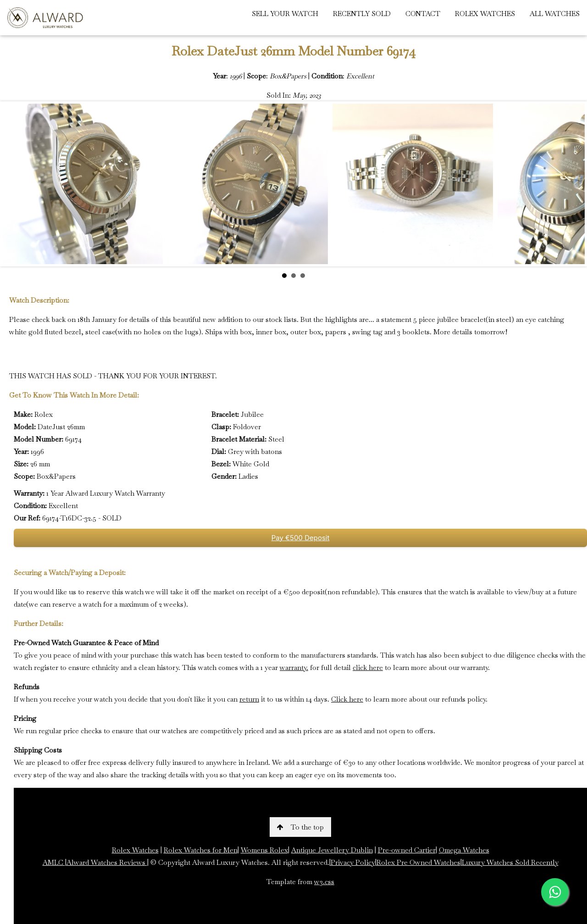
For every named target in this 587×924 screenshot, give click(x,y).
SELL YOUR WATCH (285, 14)
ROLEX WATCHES (485, 14)
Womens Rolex (264, 850)
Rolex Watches (135, 850)
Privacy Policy (353, 862)
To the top (300, 827)
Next (573, 184)
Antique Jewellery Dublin (332, 850)
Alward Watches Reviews (107, 862)
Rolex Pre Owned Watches (418, 862)
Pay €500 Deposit (301, 538)
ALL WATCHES (555, 14)
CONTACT (423, 14)
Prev (14, 184)
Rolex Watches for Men (201, 850)
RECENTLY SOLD (362, 14)
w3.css (324, 882)
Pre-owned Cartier (407, 850)
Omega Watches (464, 850)
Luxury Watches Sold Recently (510, 862)
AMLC (54, 862)
